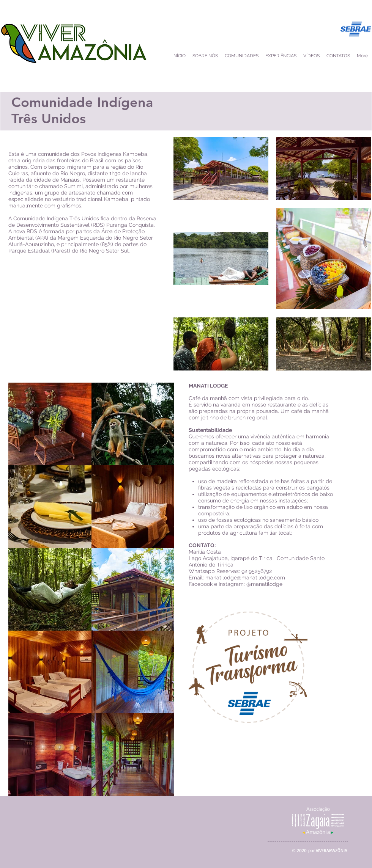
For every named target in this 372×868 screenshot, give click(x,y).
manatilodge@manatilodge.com (245, 578)
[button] (311, 56)
